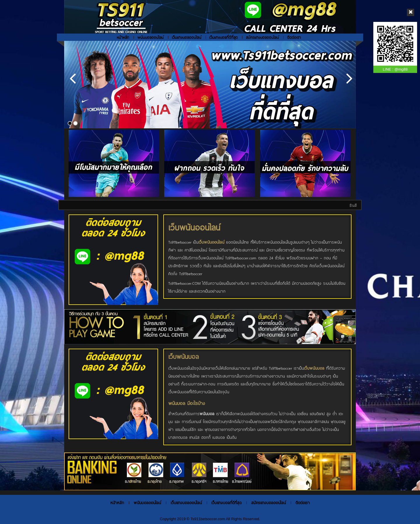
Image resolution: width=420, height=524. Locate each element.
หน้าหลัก (123, 37)
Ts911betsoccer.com (208, 519)
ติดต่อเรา (294, 37)
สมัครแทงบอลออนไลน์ (262, 37)
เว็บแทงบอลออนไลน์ (187, 37)
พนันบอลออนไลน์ (150, 37)
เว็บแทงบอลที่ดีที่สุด (223, 37)
